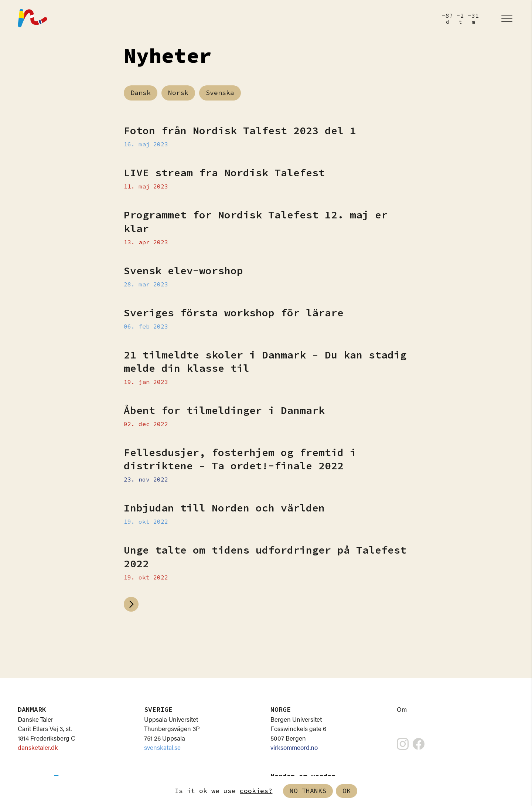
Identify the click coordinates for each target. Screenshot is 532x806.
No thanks (308, 791)
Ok (347, 791)
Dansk (141, 93)
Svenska (220, 93)
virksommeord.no (294, 747)
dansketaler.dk (38, 747)
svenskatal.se (162, 747)
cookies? (256, 791)
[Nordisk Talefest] (33, 19)
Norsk (178, 93)
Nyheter (168, 57)
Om (402, 709)
